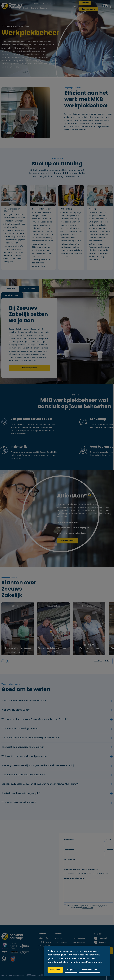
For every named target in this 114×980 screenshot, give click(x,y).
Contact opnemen (29, 368)
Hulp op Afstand (61, 943)
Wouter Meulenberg (53, 649)
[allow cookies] (55, 970)
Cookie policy (19, 975)
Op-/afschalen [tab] (12, 296)
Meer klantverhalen (102, 661)
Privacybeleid (7, 975)
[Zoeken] (75, 6)
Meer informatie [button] (94, 962)
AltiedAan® (59, 938)
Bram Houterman (18, 649)
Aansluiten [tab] (10, 289)
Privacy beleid (88, 908)
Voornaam (68, 840)
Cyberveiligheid (79, 938)
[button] (71, 970)
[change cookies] (90, 970)
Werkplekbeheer (79, 943)
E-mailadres (69, 850)
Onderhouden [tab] (29, 289)
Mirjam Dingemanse (89, 647)
